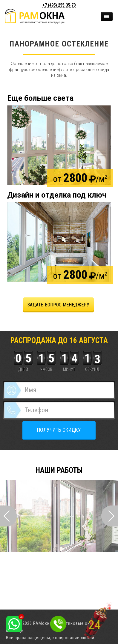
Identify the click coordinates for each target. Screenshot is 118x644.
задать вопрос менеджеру (58, 305)
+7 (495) (59, 5)
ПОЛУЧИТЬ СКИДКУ (59, 430)
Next (110, 516)
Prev (8, 516)
